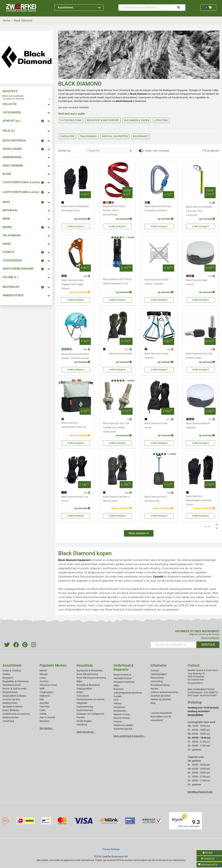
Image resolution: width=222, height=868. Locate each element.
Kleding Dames (10, 717)
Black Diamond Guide (120, 354)
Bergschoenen (10, 692)
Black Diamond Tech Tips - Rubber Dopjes (200, 356)
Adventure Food (48, 685)
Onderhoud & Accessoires (16, 714)
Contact (155, 671)
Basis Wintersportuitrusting (91, 678)
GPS (116, 700)
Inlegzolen (82, 703)
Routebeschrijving (160, 685)
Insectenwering (85, 707)
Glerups (44, 674)
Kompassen (120, 711)
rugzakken (200, 97)
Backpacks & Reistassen (90, 671)
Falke (42, 710)
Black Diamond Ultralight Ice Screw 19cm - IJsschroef (199, 211)
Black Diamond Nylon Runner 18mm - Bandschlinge (114, 210)
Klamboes (82, 725)
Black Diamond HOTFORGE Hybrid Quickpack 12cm (117, 281)
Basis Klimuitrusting (87, 674)
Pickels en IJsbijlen (123, 725)
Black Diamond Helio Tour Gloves (75, 499)
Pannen (118, 722)
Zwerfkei (44, 703)
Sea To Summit (47, 717)
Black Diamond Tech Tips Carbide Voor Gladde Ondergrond (116, 428)
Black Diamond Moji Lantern (197, 282)
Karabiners (119, 707)
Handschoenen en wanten (91, 699)
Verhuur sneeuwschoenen (164, 692)
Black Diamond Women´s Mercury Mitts (116, 499)
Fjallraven (45, 696)
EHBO (80, 692)
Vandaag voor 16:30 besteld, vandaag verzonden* (203, 711)
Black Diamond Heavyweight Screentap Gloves (199, 500)
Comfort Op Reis (11, 699)
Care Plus (45, 707)
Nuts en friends (122, 718)
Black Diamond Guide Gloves (156, 425)
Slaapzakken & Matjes (14, 696)
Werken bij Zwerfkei (161, 699)
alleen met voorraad (157, 151)
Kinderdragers (84, 721)
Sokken (6, 674)
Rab (42, 699)
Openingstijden (159, 674)
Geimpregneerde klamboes (128, 693)
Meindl (43, 671)
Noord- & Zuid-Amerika (15, 689)
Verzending (157, 681)
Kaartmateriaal (85, 710)
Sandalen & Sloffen (13, 707)
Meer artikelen (139, 533)
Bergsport (8, 678)
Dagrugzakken (84, 689)
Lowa (43, 678)
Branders (118, 689)
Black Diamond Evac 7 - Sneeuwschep (157, 499)
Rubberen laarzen (123, 729)
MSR (42, 689)
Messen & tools (122, 714)
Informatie (159, 665)
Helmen (118, 704)
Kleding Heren (10, 703)
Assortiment (79, 7)
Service (154, 689)
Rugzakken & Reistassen (16, 681)
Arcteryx (44, 681)
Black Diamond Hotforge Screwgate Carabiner (158, 208)
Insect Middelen (11, 710)
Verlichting (8, 721)
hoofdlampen (65, 101)
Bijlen (79, 681)
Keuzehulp (85, 665)
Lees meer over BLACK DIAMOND (73, 108)
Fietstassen (83, 696)
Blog (153, 703)
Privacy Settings (111, 849)
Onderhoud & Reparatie (124, 667)
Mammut (44, 721)
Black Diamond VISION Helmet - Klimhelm (157, 282)
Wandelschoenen (12, 685)
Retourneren (157, 678)
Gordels (118, 696)
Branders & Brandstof (88, 685)
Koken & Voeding (12, 671)
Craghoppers (47, 692)
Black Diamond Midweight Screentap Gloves (75, 208)
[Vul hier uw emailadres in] (174, 645)
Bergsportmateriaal (124, 682)
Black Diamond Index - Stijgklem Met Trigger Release (73, 284)
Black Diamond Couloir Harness (157, 356)
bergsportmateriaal (191, 94)
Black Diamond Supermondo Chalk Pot (74, 425)
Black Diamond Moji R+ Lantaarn (198, 425)
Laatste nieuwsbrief (161, 713)
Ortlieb (43, 714)
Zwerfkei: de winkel (161, 696)
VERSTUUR (208, 645)
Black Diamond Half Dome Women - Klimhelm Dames (75, 356)
